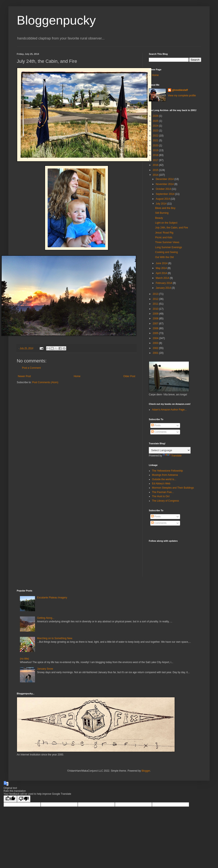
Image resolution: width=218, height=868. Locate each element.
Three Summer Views (167, 242)
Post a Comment (31, 368)
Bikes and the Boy (165, 208)
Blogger (146, 771)
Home (77, 376)
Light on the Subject (166, 223)
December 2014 (165, 179)
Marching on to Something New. (55, 638)
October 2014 (164, 189)
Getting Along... (46, 618)
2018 (156, 155)
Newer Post (24, 376)
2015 (156, 170)
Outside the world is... (164, 479)
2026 (156, 116)
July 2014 (162, 204)
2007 (156, 324)
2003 (156, 343)
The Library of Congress (165, 501)
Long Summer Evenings (169, 247)
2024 (156, 126)
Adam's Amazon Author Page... (169, 410)
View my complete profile (182, 96)
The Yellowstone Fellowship (167, 471)
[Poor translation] (24, 799)
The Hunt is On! (161, 496)
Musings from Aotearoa (165, 475)
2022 (156, 136)
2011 (156, 304)
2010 (156, 309)
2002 (156, 348)
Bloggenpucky (56, 20)
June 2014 (162, 263)
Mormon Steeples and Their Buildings (173, 488)
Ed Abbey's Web (161, 484)
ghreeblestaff (180, 90)
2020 (156, 146)
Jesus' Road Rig (164, 233)
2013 (156, 294)
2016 (156, 165)
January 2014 (164, 288)
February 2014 (164, 283)
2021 (156, 140)
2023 (156, 131)
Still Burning (162, 213)
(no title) (24, 659)
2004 (156, 338)
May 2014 (162, 268)
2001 (156, 353)
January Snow (45, 669)
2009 (156, 314)
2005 (156, 333)
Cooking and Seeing (166, 252)
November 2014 (165, 184)
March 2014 (163, 278)
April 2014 (162, 273)
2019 (156, 150)
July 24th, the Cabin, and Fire (172, 228)
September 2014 (165, 194)
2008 (156, 319)
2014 (156, 175)
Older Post (129, 376)
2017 (156, 160)
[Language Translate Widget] (170, 450)
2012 (156, 299)
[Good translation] (10, 799)
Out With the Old (164, 257)
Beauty (159, 218)
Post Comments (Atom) (45, 382)
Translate (172, 456)
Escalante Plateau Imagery (52, 598)
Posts (156, 425)
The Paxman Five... (163, 492)
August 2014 (163, 199)
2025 (156, 121)
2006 (156, 328)
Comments (159, 432)
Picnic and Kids (164, 237)
